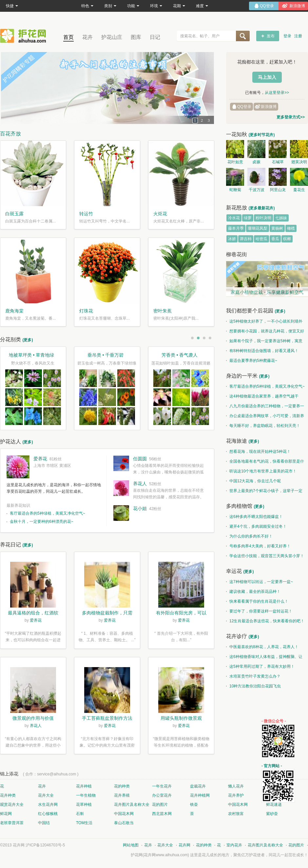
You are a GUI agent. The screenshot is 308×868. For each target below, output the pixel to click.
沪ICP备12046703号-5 (45, 845)
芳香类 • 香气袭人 (180, 355)
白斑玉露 (14, 214)
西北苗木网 (162, 814)
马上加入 (267, 77)
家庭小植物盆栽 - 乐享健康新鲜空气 (267, 292)
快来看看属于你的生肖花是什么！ (257, 601)
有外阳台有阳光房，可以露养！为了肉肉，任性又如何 (181, 613)
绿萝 (248, 218)
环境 (156, 6)
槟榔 (287, 239)
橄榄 (291, 228)
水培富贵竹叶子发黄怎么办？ (253, 676)
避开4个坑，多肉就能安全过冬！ (256, 526)
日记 (155, 37)
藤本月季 (236, 228)
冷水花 (234, 218)
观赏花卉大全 (12, 805)
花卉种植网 (200, 795)
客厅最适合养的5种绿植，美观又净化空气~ (48, 513)
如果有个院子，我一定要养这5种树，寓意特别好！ (264, 342)
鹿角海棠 (14, 311)
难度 (202, 6)
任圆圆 (140, 459)
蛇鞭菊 (235, 190)
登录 (287, 36)
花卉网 (25, 36)
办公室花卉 (162, 795)
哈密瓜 (261, 239)
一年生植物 (86, 795)
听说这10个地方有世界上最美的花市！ (261, 471)
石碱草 (278, 162)
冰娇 (232, 239)
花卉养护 (236, 795)
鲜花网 (6, 814)
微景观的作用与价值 (33, 718)
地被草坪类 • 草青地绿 (32, 355)
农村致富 (236, 814)
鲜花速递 (274, 805)
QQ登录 (244, 107)
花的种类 (122, 786)
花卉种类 (8, 795)
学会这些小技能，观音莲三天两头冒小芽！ (265, 556)
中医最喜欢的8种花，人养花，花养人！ (262, 647)
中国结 (44, 823)
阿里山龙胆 (278, 191)
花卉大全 (46, 795)
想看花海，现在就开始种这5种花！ (258, 452)
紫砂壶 (272, 814)
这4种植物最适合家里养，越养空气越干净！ (262, 398)
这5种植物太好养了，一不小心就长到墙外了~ (264, 323)
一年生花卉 (162, 786)
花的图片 (160, 805)
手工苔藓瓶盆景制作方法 (107, 718)
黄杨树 (277, 228)
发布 (271, 36)
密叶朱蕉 (163, 311)
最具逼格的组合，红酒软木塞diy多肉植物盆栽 (33, 613)
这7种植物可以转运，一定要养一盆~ (260, 582)
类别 (110, 6)
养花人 (140, 484)
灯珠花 (86, 311)
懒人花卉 (236, 786)
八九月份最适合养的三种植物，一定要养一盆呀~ (265, 407)
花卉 (87, 37)
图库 (136, 37)
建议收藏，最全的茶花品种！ (253, 592)
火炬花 (160, 214)
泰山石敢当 (124, 823)
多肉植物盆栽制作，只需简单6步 (107, 613)
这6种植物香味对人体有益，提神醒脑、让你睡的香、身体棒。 (264, 658)
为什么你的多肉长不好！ (249, 536)
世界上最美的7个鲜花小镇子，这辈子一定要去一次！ (264, 492)
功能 (133, 6)
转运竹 (86, 214)
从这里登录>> (277, 93)
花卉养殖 (122, 795)
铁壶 (194, 805)
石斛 (80, 814)
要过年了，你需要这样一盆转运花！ (259, 611)
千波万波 (257, 190)
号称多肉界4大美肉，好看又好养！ (258, 546)
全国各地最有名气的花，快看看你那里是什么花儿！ (265, 463)
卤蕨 (257, 162)
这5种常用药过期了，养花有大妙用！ (260, 666)
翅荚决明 (299, 162)
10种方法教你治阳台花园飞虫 (253, 686)
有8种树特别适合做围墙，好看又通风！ (262, 351)
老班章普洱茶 (12, 823)
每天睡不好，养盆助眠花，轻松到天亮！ (263, 426)
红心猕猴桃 (48, 814)
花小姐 (140, 508)
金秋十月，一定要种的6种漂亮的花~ (42, 522)
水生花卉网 (48, 805)
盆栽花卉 (198, 786)
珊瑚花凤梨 (258, 228)
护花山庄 (112, 37)
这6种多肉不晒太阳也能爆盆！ (254, 517)
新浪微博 (269, 107)
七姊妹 (281, 218)
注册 (298, 36)
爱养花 (40, 459)
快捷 (12, 6)
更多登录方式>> (291, 117)
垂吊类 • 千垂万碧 (106, 355)
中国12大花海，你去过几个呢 (253, 481)
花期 (179, 6)
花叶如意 (235, 162)
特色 (87, 6)
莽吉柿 (246, 239)
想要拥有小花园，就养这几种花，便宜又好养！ (265, 332)
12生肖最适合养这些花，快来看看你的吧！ (265, 621)
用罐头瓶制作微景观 (181, 718)
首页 (68, 37)
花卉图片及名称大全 (132, 805)
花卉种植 (84, 786)
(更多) (28, 340)
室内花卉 (234, 845)
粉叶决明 (263, 218)
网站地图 (131, 845)
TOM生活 (84, 823)
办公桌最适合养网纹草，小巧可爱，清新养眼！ (265, 417)
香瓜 (275, 239)
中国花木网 (238, 805)
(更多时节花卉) (261, 135)
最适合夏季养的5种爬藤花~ (252, 361)
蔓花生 (299, 190)
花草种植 (84, 805)
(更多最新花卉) (261, 208)
